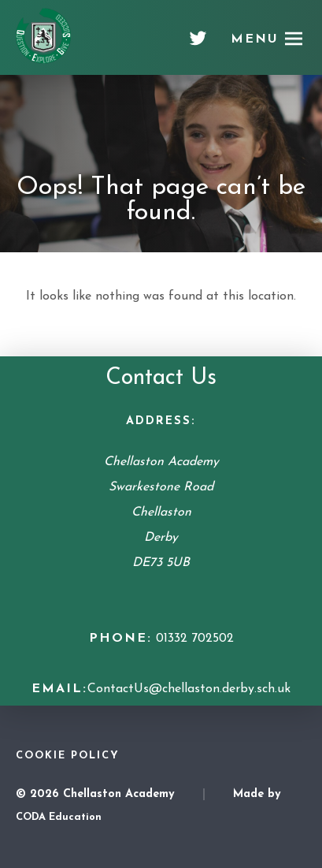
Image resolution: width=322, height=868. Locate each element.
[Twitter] (198, 44)
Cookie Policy (68, 756)
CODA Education (59, 817)
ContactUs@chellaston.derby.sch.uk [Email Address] (189, 689)
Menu (255, 39)
